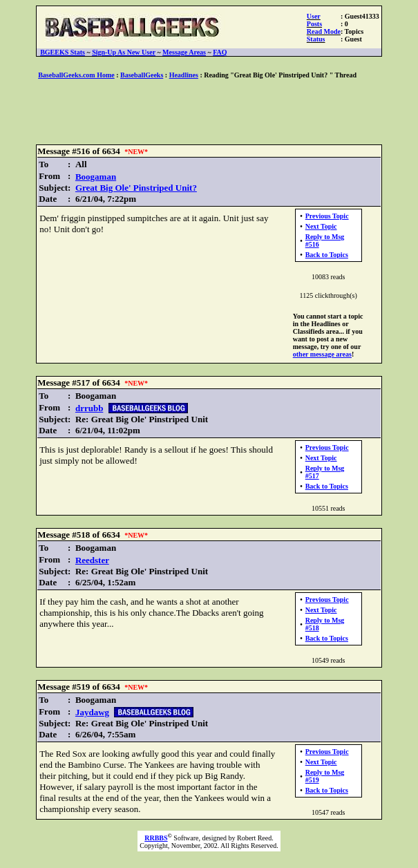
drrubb (89, 408)
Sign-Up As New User (124, 52)
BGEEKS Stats (63, 52)
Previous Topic (327, 216)
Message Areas (184, 52)
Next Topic (321, 226)
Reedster (92, 560)
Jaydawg (92, 712)
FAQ (220, 52)
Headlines (184, 75)
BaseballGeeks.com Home (76, 75)
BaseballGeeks (142, 75)
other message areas (322, 354)
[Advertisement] (209, 113)
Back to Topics (327, 255)
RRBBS (156, 838)
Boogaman (96, 177)
